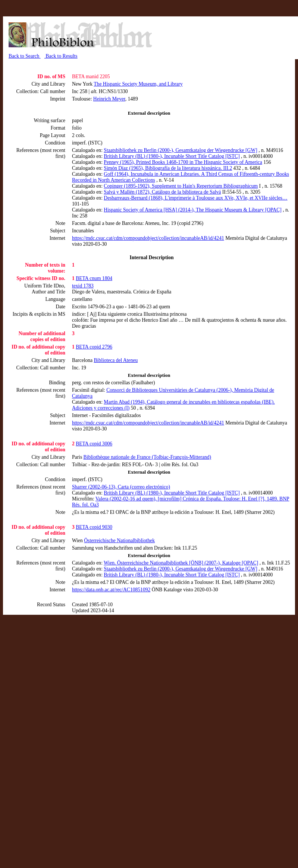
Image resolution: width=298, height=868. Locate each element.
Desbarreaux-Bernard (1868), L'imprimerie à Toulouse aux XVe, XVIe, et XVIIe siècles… (195, 198)
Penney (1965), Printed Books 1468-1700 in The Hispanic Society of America (183, 162)
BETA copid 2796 (94, 347)
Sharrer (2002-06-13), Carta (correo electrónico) (121, 487)
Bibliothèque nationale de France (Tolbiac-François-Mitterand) (148, 457)
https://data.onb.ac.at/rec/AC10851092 (111, 590)
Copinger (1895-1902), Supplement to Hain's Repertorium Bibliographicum (181, 186)
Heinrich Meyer (109, 99)
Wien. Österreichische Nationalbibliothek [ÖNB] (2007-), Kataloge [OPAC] (181, 563)
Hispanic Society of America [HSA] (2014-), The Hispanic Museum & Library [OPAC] (192, 210)
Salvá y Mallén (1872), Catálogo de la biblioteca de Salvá (162, 192)
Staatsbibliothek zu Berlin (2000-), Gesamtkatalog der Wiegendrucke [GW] (180, 150)
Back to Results (61, 56)
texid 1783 (83, 286)
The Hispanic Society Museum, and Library (138, 84)
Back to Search (25, 56)
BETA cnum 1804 (94, 278)
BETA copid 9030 (94, 527)
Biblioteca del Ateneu (116, 360)
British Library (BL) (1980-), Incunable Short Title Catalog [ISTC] (172, 156)
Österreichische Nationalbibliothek (119, 540)
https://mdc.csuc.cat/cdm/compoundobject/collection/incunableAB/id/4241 (148, 238)
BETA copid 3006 (94, 444)
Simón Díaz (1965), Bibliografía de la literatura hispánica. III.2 (168, 168)
